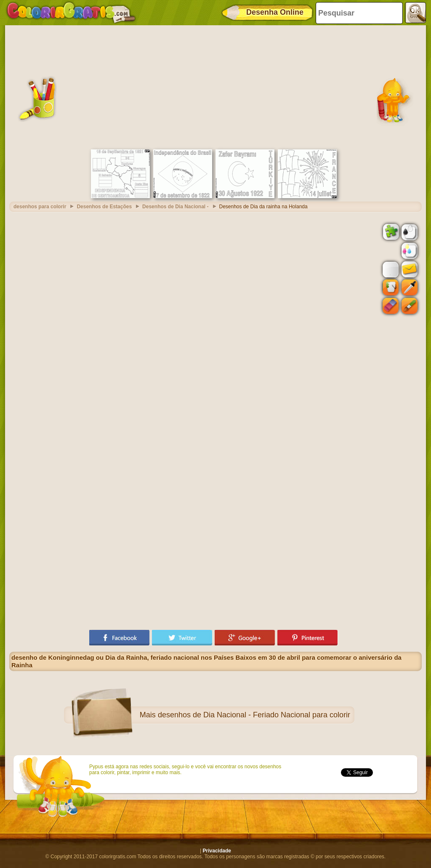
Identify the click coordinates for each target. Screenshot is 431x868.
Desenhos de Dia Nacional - (175, 207)
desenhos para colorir (40, 207)
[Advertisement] (215, 86)
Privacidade (217, 851)
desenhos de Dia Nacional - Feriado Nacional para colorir (254, 715)
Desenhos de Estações (104, 207)
